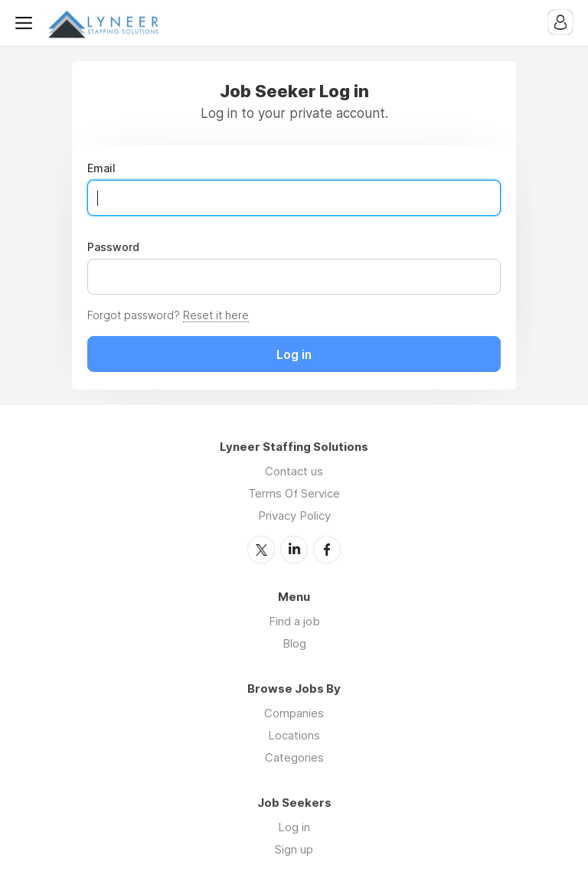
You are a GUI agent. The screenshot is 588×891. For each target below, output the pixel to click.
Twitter (261, 550)
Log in (294, 827)
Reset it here (216, 315)
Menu (27, 23)
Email (101, 168)
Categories (294, 757)
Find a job (294, 621)
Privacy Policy (294, 516)
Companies (294, 713)
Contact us (294, 471)
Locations (294, 735)
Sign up (294, 849)
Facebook (327, 550)
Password (113, 247)
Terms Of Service (294, 493)
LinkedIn (294, 550)
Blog (294, 643)
